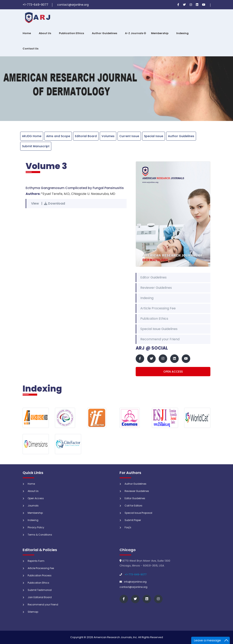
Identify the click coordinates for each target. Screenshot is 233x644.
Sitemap (33, 612)
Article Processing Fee (158, 308)
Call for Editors (133, 506)
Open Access (173, 372)
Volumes (108, 136)
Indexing (182, 33)
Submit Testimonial (40, 590)
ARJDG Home (32, 136)
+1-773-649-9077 (136, 574)
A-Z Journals (134, 33)
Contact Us (30, 49)
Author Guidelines (104, 33)
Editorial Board (86, 136)
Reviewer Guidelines (156, 288)
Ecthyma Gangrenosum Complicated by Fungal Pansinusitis (75, 188)
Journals (33, 506)
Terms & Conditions (40, 535)
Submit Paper (133, 520)
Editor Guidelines (153, 277)
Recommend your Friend (160, 339)
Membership (160, 33)
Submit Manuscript (36, 146)
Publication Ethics (71, 33)
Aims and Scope (58, 136)
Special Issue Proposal (138, 513)
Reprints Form (36, 561)
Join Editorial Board (40, 597)
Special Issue (154, 136)
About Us (45, 33)
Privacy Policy (36, 527)
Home (27, 33)
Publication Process (40, 575)
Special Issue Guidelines (159, 329)
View (35, 203)
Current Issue (129, 136)
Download (55, 203)
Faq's (128, 527)
